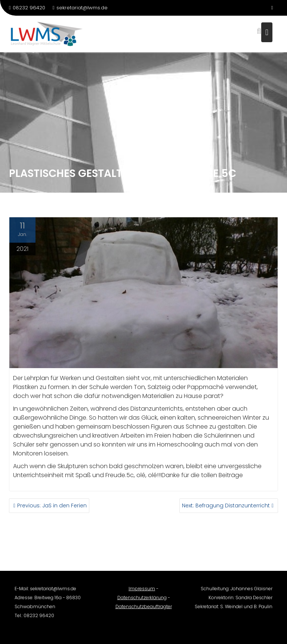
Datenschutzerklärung (142, 601)
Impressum (142, 592)
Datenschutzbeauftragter (144, 609)
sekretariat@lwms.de (80, 8)
